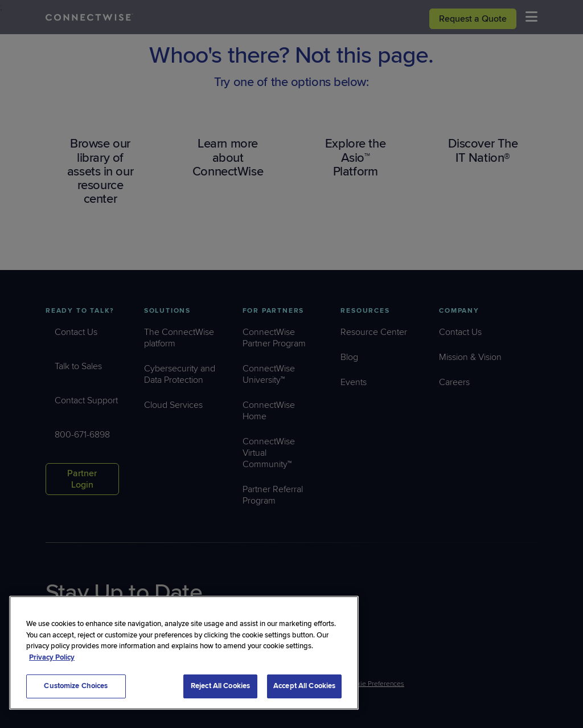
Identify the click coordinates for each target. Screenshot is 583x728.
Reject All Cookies (220, 686)
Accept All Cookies (304, 686)
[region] (184, 653)
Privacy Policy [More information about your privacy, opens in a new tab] (52, 657)
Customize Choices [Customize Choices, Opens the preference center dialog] (76, 686)
